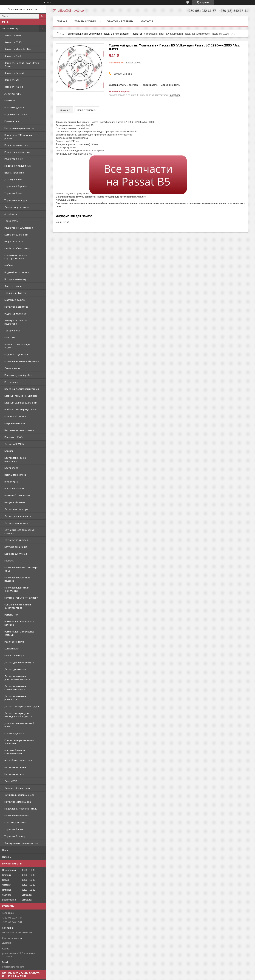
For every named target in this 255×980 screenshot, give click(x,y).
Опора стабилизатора (17, 788)
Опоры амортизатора (17, 207)
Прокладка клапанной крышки (22, 361)
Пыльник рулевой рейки (18, 375)
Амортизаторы (13, 94)
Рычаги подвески (14, 107)
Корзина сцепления (16, 554)
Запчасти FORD (13, 42)
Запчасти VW (12, 80)
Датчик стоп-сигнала (16, 540)
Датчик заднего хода (16, 523)
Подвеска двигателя (16, 145)
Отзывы (7, 857)
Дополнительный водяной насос (19, 725)
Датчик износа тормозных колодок (19, 531)
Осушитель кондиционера (19, 795)
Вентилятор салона (15, 475)
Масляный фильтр (15, 300)
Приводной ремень (15, 416)
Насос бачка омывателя (18, 760)
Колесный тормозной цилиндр (22, 389)
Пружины (10, 101)
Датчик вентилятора (16, 509)
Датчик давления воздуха (19, 662)
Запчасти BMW (13, 35)
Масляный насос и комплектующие (15, 752)
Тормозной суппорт (16, 836)
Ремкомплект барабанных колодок (19, 623)
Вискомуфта (11, 482)
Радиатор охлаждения (17, 152)
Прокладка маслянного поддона (17, 579)
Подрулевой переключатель (21, 809)
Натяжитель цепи (14, 774)
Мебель (9, 265)
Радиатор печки (14, 159)
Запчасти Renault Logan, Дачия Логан (22, 64)
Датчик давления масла (18, 516)
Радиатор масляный (16, 314)
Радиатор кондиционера (19, 228)
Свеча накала (12, 368)
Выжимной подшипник (17, 495)
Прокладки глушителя (17, 816)
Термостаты (11, 221)
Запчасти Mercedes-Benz (19, 49)
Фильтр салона (13, 286)
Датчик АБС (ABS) (14, 444)
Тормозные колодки (16, 200)
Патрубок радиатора (16, 307)
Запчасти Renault (14, 73)
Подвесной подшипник (18, 166)
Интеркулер (11, 382)
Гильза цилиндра (14, 655)
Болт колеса (11, 468)
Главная (62, 21)
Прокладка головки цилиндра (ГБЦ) (21, 569)
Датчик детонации (15, 669)
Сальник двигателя (15, 822)
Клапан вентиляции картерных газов (16, 257)
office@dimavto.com (13, 967)
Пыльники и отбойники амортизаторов (18, 606)
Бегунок (9, 451)
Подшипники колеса (16, 114)
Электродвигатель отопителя (21, 843)
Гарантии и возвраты (120, 21)
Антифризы (11, 214)
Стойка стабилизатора (17, 248)
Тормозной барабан (16, 186)
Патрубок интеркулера (18, 802)
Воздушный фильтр (15, 279)
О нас (5, 850)
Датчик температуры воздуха (22, 706)
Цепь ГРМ (10, 337)
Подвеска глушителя (16, 354)
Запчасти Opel (13, 56)
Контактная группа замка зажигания (19, 742)
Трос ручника (12, 331)
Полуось (9, 561)
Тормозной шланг (14, 829)
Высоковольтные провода (19, 430)
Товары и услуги (11, 28)
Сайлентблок (12, 649)
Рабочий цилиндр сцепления (21, 410)
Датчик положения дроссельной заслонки (17, 678)
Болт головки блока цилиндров (15, 459)
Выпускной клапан (15, 502)
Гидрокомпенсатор (15, 423)
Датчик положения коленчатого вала (15, 688)
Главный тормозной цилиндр (21, 396)
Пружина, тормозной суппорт (21, 598)
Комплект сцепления (16, 235)
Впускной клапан (14, 488)
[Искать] (42, 16)
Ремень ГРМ (11, 615)
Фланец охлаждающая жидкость (17, 346)
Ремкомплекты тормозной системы (19, 633)
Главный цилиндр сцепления (21, 403)
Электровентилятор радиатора (16, 322)
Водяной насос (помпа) (17, 272)
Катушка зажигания (16, 547)
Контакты (147, 21)
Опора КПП (11, 781)
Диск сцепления (13, 179)
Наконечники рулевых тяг (19, 128)
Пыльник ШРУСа (14, 437)
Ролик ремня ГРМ (14, 642)
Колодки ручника (14, 733)
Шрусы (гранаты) (14, 173)
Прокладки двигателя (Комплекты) (17, 589)
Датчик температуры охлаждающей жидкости (18, 715)
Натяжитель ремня (15, 767)
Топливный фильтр (15, 293)
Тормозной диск (14, 193)
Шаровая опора (14, 242)
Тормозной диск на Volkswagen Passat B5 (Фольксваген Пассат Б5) (105, 34)
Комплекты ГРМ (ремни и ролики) (19, 137)
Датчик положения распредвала (15, 698)
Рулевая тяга (12, 121)
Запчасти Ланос (14, 87)
